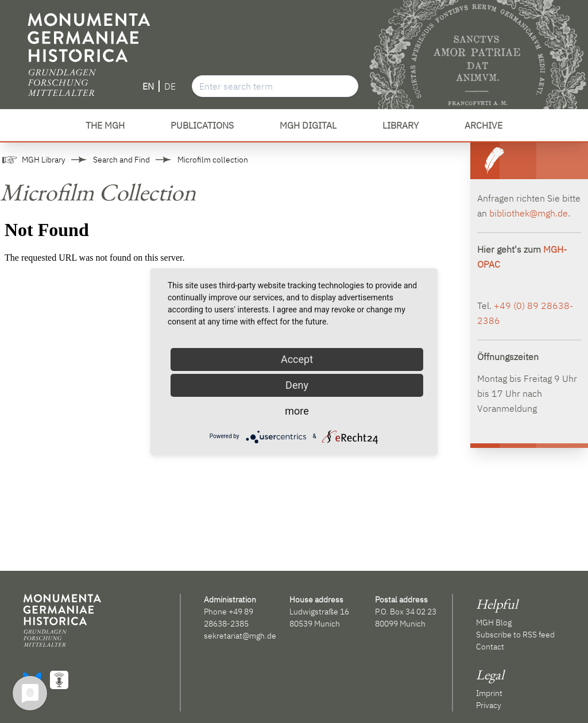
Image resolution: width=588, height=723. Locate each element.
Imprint (489, 693)
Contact (490, 647)
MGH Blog (494, 623)
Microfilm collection (213, 160)
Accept (297, 359)
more (297, 411)
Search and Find (121, 160)
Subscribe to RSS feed (515, 635)
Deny (297, 385)
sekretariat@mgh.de (240, 636)
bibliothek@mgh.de (529, 213)
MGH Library (44, 160)
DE (170, 86)
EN (148, 86)
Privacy (489, 705)
